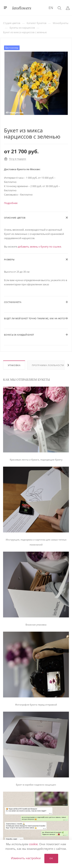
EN (51, 8)
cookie (33, 844)
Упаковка (14, 365)
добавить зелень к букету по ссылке (39, 247)
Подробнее (11, 203)
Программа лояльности (48, 365)
